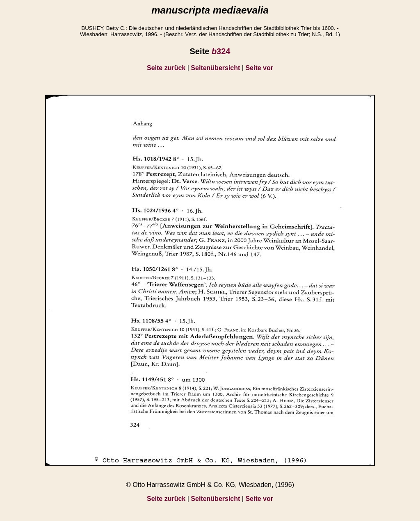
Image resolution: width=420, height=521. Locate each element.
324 (221, 51)
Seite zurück (166, 68)
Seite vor (259, 68)
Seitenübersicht (215, 68)
